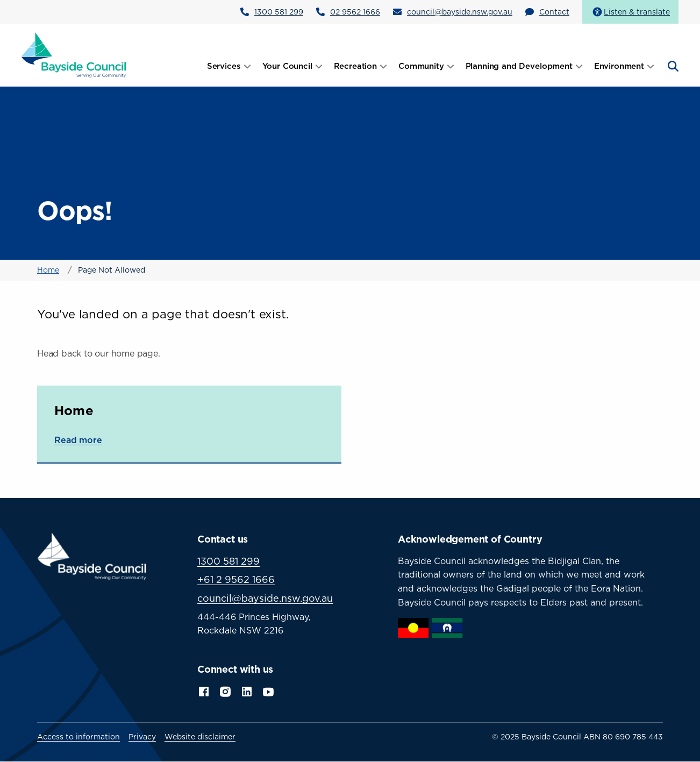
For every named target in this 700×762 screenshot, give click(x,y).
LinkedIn (247, 690)
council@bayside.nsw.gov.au (460, 12)
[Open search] (672, 66)
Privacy (142, 737)
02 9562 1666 (355, 12)
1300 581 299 (279, 12)
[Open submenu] (247, 66)
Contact (554, 12)
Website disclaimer (200, 737)
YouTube (269, 690)
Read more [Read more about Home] (78, 440)
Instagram (225, 690)
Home (48, 270)
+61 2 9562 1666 (236, 579)
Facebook (204, 690)
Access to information (78, 737)
